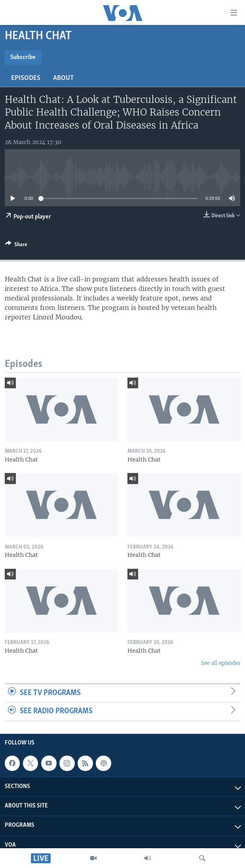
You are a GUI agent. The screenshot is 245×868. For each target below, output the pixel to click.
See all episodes (221, 663)
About (64, 78)
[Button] (16, 246)
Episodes (26, 78)
